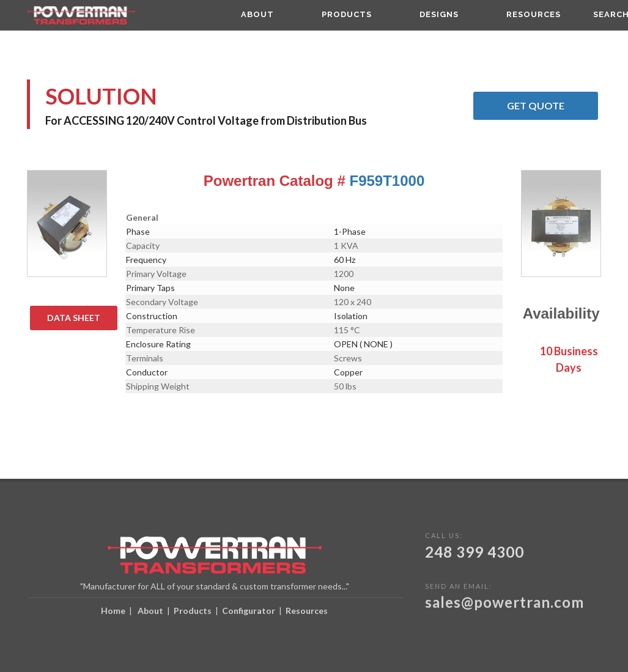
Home (113, 611)
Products (193, 611)
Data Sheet (82, 318)
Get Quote (552, 106)
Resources (307, 611)
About (150, 611)
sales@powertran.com (504, 602)
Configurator (249, 611)
